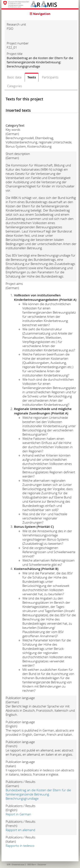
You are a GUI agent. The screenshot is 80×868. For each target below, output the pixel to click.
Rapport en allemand (20, 830)
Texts (32, 77)
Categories (15, 86)
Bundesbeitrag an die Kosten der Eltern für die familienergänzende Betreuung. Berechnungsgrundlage (38, 794)
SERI (8, 865)
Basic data (14, 77)
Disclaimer (42, 865)
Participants (50, 77)
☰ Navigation (40, 14)
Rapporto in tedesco (20, 846)
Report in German (18, 814)
